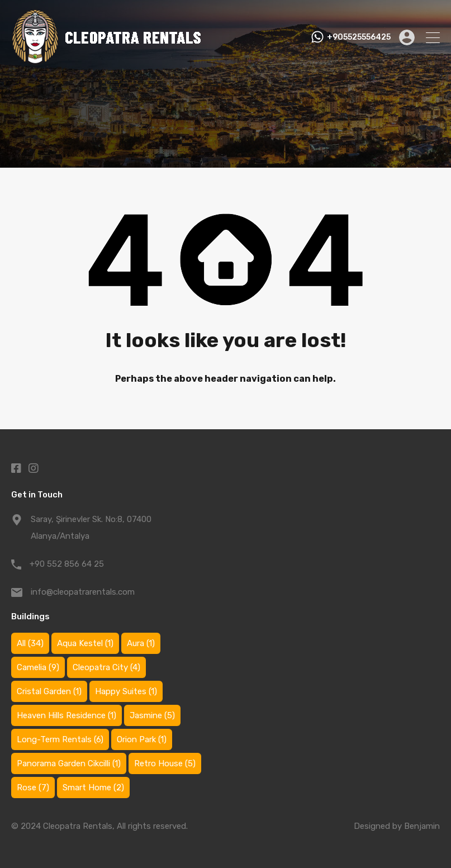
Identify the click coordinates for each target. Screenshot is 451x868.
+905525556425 (359, 37)
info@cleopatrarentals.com (83, 592)
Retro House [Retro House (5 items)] (165, 763)
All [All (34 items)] (30, 643)
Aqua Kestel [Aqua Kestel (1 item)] (85, 643)
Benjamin (422, 826)
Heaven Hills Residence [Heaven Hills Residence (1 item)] (67, 715)
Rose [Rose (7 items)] (33, 788)
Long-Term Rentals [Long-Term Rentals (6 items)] (60, 739)
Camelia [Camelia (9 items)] (38, 667)
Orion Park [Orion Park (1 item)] (142, 739)
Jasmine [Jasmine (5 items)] (152, 715)
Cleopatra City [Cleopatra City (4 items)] (106, 667)
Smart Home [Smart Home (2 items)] (93, 788)
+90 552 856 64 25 (67, 564)
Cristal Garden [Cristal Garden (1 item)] (49, 691)
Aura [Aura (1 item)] (141, 643)
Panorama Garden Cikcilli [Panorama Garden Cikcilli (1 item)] (69, 763)
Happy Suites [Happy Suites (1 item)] (126, 691)
